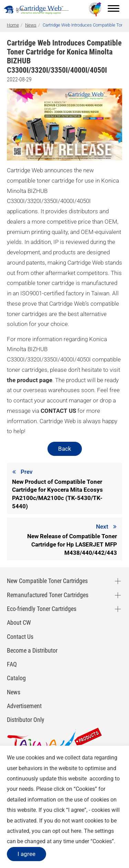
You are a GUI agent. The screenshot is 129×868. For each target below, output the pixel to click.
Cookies (85, 789)
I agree (26, 854)
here (76, 831)
